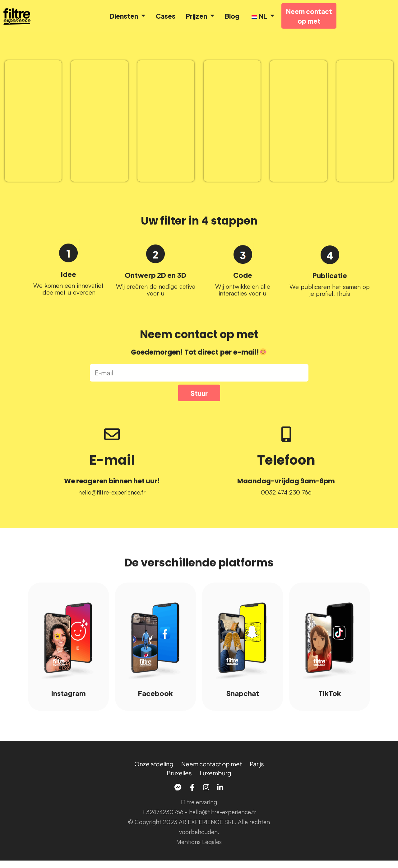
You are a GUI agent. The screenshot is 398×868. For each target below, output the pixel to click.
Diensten (127, 16)
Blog (232, 16)
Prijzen (200, 16)
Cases (166, 16)
